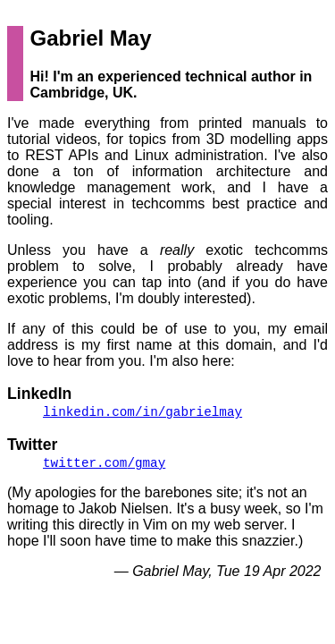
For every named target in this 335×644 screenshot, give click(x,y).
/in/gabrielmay (142, 412)
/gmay (104, 464)
